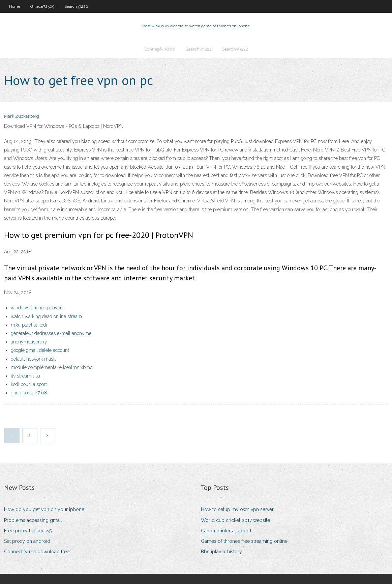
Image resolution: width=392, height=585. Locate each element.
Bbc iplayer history (221, 552)
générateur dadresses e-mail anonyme (51, 334)
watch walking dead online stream (46, 317)
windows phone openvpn (37, 309)
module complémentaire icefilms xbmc (52, 368)
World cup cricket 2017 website (235, 521)
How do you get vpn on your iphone (44, 510)
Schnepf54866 (160, 49)
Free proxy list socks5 (28, 531)
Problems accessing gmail (33, 521)
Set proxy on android (27, 542)
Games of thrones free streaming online (244, 542)
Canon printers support (226, 531)
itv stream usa (25, 377)
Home (15, 6)
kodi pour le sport (29, 385)
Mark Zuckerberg (22, 117)
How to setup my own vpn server (237, 510)
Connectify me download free (37, 552)
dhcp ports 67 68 (29, 393)
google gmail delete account (40, 351)
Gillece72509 (42, 6)
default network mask (33, 360)
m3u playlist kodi (29, 326)
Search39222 (76, 6)
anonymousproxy (29, 342)
